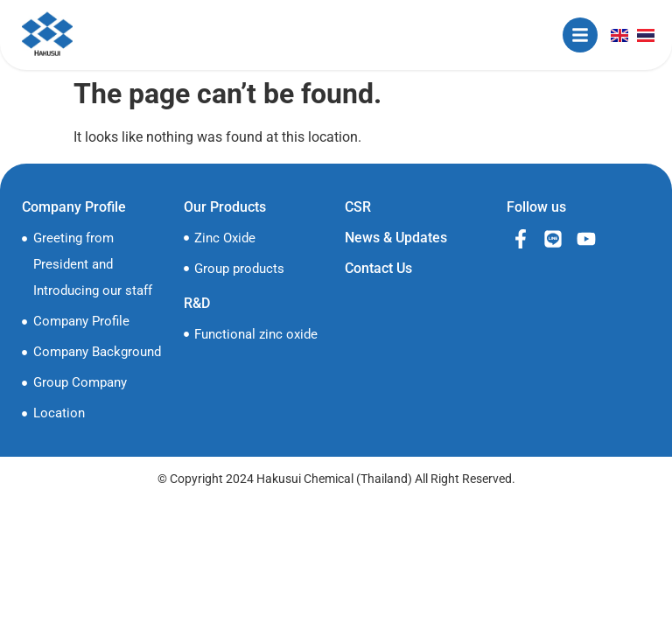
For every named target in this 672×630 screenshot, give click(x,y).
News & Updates (396, 238)
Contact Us (378, 268)
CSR (358, 207)
